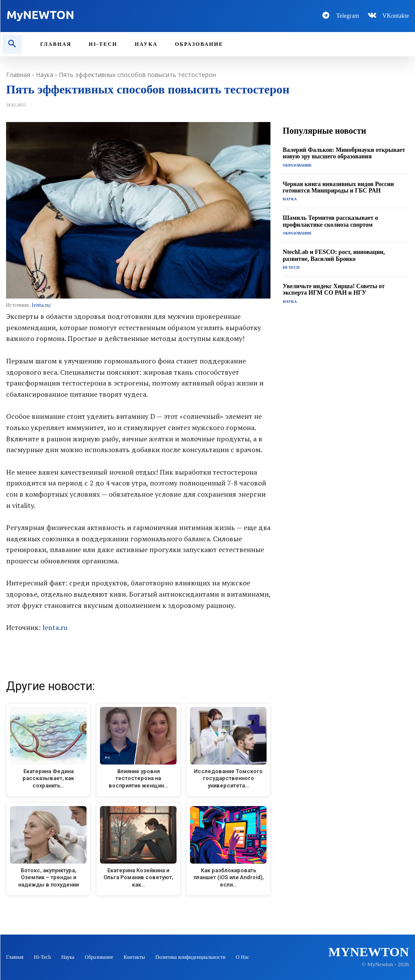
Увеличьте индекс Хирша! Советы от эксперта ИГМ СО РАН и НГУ (334, 289)
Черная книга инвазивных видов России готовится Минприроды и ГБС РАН (338, 187)
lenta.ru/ (42, 305)
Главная (18, 75)
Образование (297, 165)
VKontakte (396, 16)
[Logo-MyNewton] (104, 16)
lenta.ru (55, 627)
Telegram (348, 16)
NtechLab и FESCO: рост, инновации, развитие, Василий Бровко (334, 255)
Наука (45, 75)
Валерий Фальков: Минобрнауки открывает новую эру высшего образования (344, 153)
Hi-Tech (291, 267)
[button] (12, 44)
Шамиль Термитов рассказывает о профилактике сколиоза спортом (330, 221)
